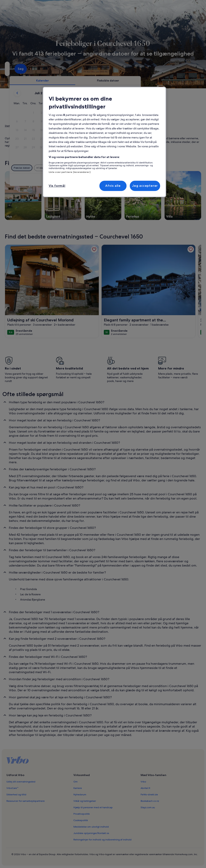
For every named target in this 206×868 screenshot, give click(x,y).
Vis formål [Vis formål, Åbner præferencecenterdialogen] (57, 186)
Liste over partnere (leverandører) (70, 172)
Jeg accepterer (145, 186)
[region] (104, 142)
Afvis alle (113, 186)
